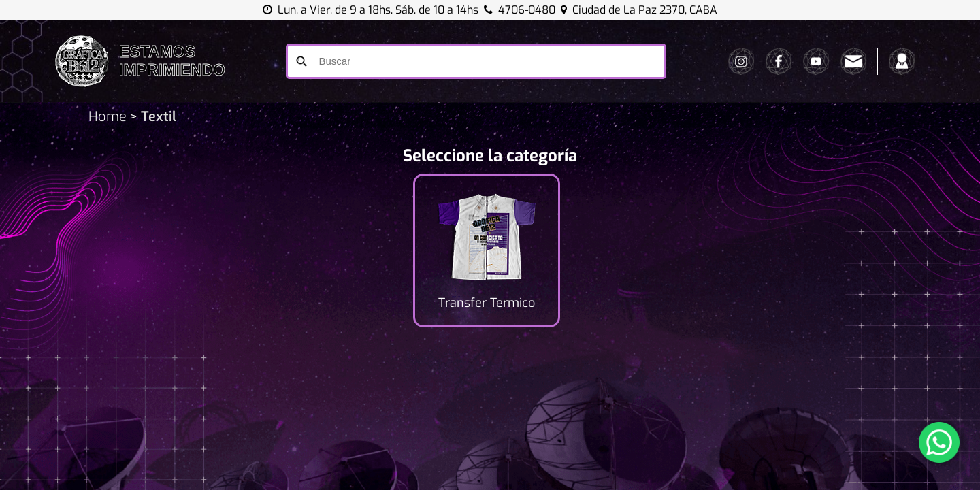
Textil (157, 117)
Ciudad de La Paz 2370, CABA (639, 10)
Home (108, 117)
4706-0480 (527, 10)
